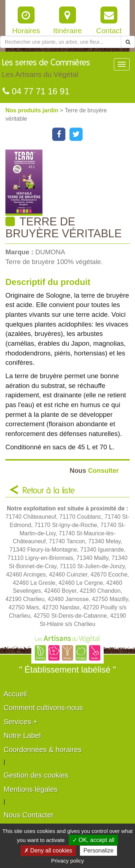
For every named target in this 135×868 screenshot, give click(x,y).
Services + (21, 722)
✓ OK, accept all (93, 840)
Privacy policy (68, 861)
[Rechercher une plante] (61, 42)
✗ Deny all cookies (48, 850)
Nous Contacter (29, 815)
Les (46, 70)
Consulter (94, 470)
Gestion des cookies (36, 775)
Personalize (99, 850)
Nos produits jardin (33, 110)
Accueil (15, 694)
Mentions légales (31, 789)
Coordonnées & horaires (43, 750)
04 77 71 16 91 (36, 91)
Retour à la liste (49, 491)
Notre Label (22, 735)
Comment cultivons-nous (43, 708)
